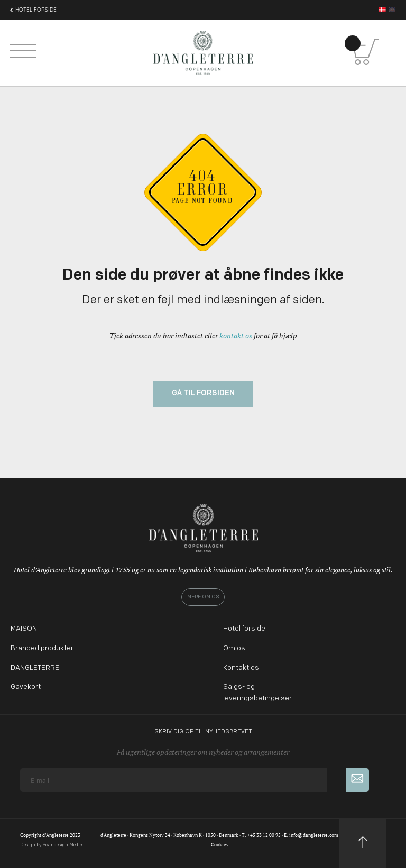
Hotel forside (244, 629)
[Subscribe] (357, 780)
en (392, 10)
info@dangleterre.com (314, 835)
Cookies (220, 845)
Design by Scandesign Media (51, 845)
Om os (234, 648)
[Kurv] (366, 52)
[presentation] (100, 812)
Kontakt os (241, 668)
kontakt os (236, 335)
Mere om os (203, 597)
